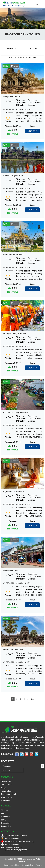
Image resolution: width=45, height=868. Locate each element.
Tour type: (21, 100)
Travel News (6, 785)
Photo (6, 66)
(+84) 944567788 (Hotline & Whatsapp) (19, 841)
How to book (7, 797)
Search (37, 4)
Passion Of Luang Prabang (15, 412)
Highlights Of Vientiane (14, 491)
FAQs (4, 788)
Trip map (15, 66)
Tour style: (21, 103)
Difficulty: (21, 105)
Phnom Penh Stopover (13, 255)
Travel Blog (6, 791)
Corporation (6, 826)
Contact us (6, 801)
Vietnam (5, 810)
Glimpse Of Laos (11, 570)
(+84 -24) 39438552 (12, 844)
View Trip (32, 131)
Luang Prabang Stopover (15, 333)
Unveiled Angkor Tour (13, 176)
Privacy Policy (28, 865)
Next (32, 699)
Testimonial (6, 781)
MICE (4, 820)
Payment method (8, 794)
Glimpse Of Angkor (12, 97)
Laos (12, 350)
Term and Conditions (12, 865)
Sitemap (39, 865)
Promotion (6, 823)
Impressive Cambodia (13, 649)
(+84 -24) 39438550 (12, 838)
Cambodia (10, 113)
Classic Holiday (24, 109)
